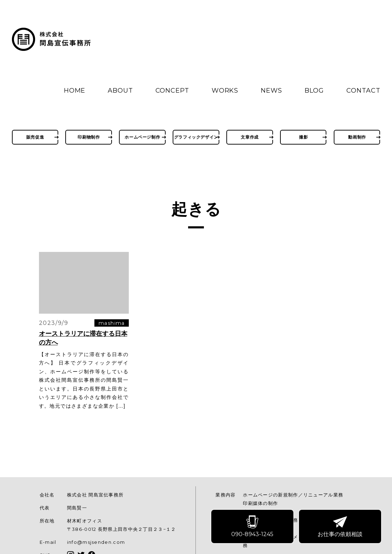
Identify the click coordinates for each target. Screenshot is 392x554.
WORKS (225, 91)
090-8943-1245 (253, 527)
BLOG (314, 91)
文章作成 (250, 137)
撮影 (303, 137)
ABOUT (120, 91)
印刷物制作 (89, 137)
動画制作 (357, 137)
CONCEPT (172, 91)
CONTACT (363, 91)
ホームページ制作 (142, 137)
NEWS (271, 91)
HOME (75, 91)
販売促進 (35, 137)
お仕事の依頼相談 (341, 527)
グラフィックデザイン (196, 137)
